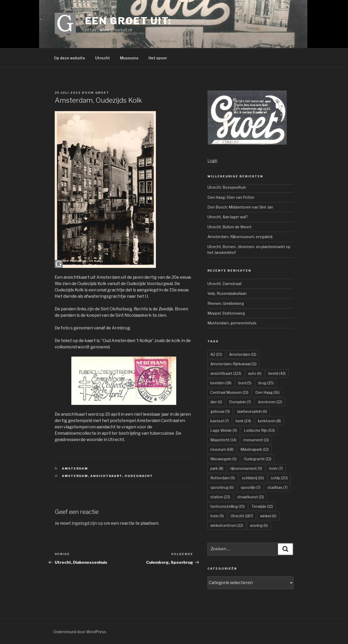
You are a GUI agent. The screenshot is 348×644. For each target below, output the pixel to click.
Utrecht (103, 58)
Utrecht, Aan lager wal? (228, 217)
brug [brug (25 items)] (266, 383)
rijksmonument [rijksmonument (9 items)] (246, 468)
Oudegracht (139, 476)
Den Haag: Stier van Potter (231, 197)
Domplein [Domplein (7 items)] (240, 402)
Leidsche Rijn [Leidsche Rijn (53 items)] (259, 430)
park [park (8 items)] (217, 468)
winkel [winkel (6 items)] (268, 516)
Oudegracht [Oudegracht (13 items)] (257, 459)
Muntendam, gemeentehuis (232, 323)
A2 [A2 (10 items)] (216, 354)
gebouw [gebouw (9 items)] (220, 411)
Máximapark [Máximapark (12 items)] (255, 449)
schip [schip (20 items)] (279, 478)
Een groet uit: (128, 21)
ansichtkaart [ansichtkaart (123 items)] (226, 373)
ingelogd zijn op (87, 523)
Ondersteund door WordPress (80, 632)
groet (102, 93)
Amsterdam (75, 468)
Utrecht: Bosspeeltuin (227, 187)
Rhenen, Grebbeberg (226, 303)
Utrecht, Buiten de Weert (229, 227)
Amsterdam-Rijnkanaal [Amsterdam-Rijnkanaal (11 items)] (233, 364)
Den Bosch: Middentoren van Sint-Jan (240, 207)
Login (212, 160)
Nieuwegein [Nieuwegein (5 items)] (224, 459)
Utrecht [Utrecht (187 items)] (242, 516)
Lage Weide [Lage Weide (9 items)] (224, 430)
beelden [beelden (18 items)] (221, 383)
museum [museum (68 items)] (222, 449)
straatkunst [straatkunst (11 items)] (250, 497)
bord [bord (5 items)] (245, 383)
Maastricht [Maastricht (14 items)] (223, 440)
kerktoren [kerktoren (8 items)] (269, 421)
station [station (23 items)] (220, 497)
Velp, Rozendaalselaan (227, 293)
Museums (129, 58)
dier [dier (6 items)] (216, 402)
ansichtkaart (106, 476)
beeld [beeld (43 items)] (277, 373)
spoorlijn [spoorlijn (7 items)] (251, 487)
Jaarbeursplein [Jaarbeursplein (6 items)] (252, 411)
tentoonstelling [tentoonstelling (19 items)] (228, 506)
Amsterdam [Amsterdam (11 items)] (243, 354)
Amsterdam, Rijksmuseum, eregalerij (240, 237)
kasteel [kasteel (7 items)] (220, 421)
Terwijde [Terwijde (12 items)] (262, 506)
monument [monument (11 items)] (256, 440)
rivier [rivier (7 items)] (276, 468)
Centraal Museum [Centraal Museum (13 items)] (229, 392)
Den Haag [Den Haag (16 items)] (267, 392)
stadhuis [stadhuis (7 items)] (277, 487)
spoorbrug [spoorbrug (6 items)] (222, 487)
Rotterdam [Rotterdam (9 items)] (223, 478)
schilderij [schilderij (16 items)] (253, 478)
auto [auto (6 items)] (255, 373)
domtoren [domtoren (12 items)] (270, 402)
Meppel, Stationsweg (226, 313)
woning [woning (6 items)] (259, 525)
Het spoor (158, 58)
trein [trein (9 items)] (217, 516)
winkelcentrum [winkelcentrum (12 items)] (227, 525)
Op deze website (69, 58)
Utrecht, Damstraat (225, 284)
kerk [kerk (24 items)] (243, 421)
